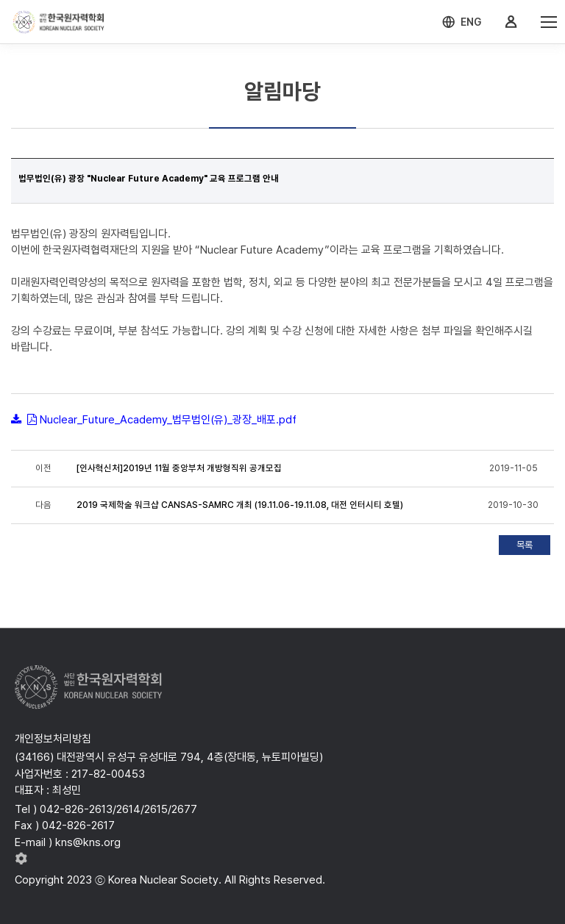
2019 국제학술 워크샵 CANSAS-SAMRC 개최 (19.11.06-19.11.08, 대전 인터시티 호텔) (240, 505)
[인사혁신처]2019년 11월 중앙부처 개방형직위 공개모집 (179, 468)
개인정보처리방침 (53, 739)
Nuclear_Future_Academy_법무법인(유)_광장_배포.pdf (168, 420)
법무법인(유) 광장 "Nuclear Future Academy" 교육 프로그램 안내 (149, 179)
